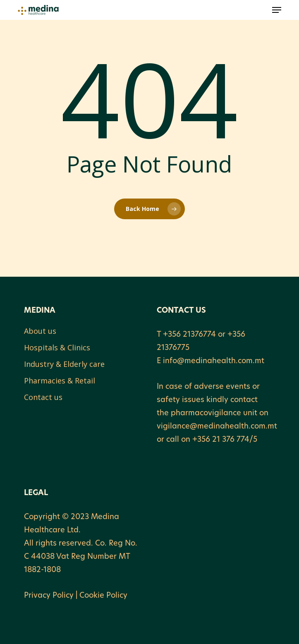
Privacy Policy (49, 596)
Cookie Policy (103, 596)
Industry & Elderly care (64, 364)
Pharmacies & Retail (60, 381)
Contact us (43, 397)
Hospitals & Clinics (57, 347)
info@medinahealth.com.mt (214, 361)
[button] (277, 10)
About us (40, 331)
